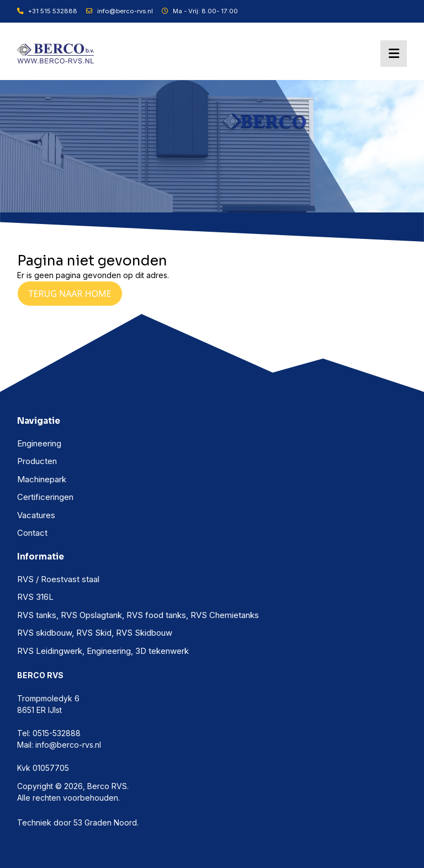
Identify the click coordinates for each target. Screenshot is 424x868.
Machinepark (42, 479)
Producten (37, 461)
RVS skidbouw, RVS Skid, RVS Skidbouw (95, 633)
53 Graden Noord (105, 822)
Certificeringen (45, 497)
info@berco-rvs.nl (120, 11)
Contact (32, 533)
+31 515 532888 (47, 11)
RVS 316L (35, 597)
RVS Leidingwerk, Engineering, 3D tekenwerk (103, 651)
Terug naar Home (70, 294)
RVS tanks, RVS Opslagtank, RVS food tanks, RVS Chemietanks (138, 615)
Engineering (39, 443)
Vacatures (36, 515)
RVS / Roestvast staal (58, 579)
